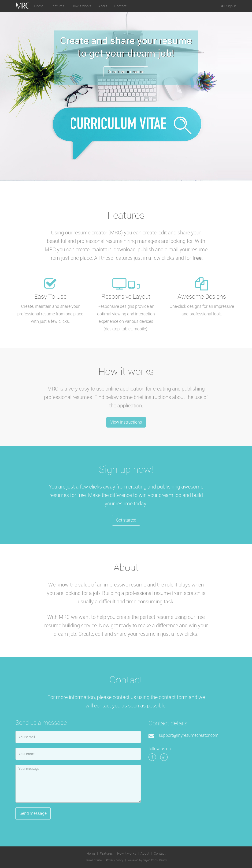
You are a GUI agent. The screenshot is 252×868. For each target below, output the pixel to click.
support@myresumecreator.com (189, 737)
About (103, 6)
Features (57, 6)
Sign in (228, 6)
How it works (81, 6)
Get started (126, 520)
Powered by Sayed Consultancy (147, 860)
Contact (120, 6)
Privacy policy (115, 860)
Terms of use (94, 860)
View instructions (126, 422)
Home (39, 6)
